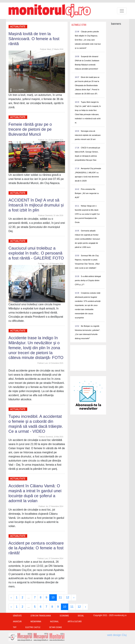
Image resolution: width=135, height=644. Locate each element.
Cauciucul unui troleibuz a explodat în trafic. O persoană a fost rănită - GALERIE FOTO (36, 253)
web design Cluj (117, 635)
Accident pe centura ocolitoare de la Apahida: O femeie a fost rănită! (36, 548)
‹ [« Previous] (11, 597)
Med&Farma (36, 622)
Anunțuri (17, 622)
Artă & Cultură (75, 622)
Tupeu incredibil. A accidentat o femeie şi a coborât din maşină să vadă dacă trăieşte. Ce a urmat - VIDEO (36, 424)
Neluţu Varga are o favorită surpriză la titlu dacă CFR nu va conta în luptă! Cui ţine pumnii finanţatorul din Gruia (87, 214)
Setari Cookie (56, 627)
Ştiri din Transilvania (41, 616)
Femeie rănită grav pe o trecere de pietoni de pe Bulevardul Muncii (30, 129)
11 (60, 597)
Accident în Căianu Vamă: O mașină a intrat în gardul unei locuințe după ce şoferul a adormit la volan (35, 493)
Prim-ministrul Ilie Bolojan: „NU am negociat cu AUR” (87, 193)
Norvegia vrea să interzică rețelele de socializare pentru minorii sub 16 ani (88, 135)
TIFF (15, 627)
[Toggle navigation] (122, 11)
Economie (64, 616)
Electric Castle (33, 627)
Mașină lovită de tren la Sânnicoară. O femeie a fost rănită (34, 39)
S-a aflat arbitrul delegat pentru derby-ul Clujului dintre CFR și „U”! (88, 280)
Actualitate (18, 27)
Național (54, 622)
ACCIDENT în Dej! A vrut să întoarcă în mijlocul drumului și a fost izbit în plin (36, 205)
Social (81, 616)
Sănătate (17, 616)
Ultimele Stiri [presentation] (79, 25)
